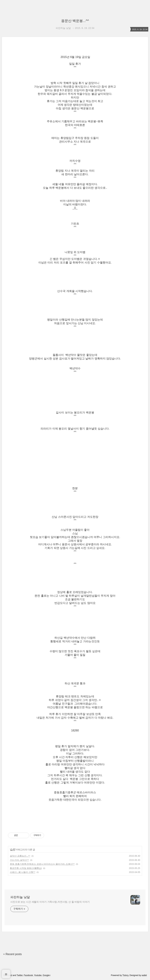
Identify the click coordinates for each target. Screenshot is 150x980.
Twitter (20, 975)
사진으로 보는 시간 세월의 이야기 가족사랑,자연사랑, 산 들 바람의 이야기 (50, 902)
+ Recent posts (12, 954)
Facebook (28, 975)
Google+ (47, 975)
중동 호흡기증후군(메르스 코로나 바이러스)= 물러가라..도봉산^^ (42, 864)
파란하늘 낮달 (20, 897)
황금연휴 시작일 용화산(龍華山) (26, 868)
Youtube (38, 975)
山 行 (13, 850)
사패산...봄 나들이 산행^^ (23, 872)
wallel (144, 975)
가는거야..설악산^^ (19, 860)
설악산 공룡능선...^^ (20, 856)
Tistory (125, 975)
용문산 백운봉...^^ (75, 21)
